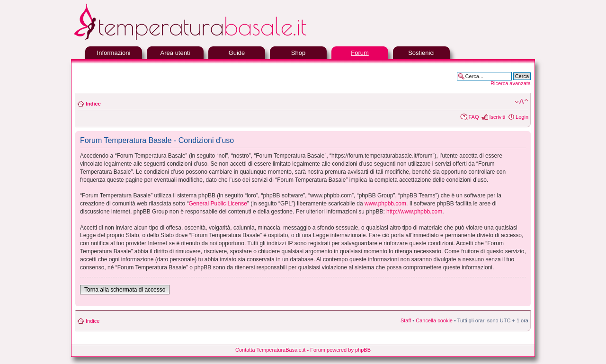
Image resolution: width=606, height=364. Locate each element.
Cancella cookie (434, 320)
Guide (237, 53)
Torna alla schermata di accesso (125, 290)
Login (522, 117)
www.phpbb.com (385, 204)
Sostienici (421, 53)
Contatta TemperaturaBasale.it (270, 350)
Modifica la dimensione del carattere (521, 102)
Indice (93, 104)
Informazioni (114, 53)
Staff (406, 320)
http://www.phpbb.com (414, 212)
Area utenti (175, 53)
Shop (298, 53)
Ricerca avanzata (511, 83)
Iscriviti (497, 117)
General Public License (218, 204)
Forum (360, 53)
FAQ (473, 117)
